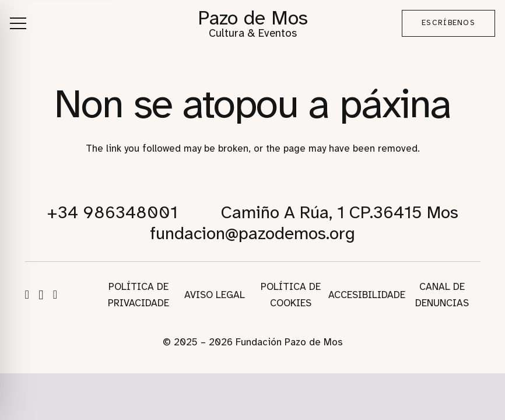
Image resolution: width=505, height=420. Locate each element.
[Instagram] (41, 295)
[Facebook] (27, 295)
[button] (18, 23)
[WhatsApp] (55, 295)
